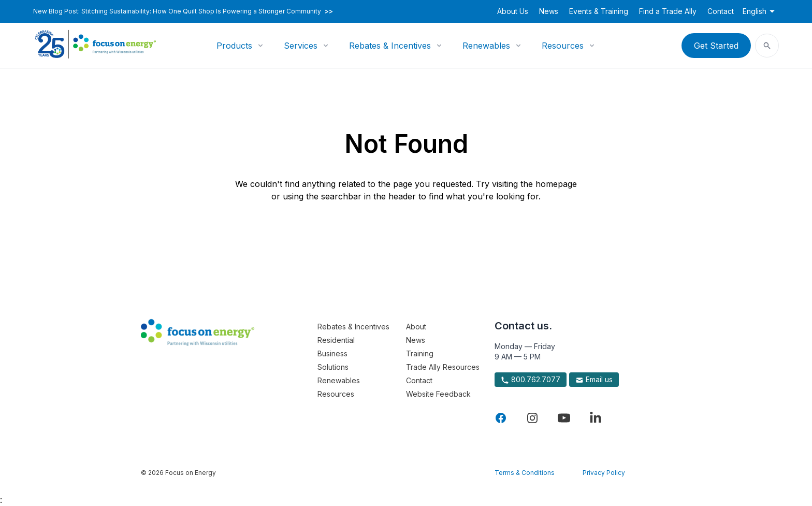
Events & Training (599, 11)
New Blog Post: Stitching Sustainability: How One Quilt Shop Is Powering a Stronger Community (183, 11)
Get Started (716, 46)
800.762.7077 (531, 380)
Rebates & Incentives (390, 46)
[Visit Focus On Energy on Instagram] (532, 418)
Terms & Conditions (525, 473)
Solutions (333, 367)
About (416, 327)
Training (420, 353)
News (549, 11)
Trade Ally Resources (443, 367)
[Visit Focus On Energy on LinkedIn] (596, 418)
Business (332, 353)
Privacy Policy (604, 473)
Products (234, 46)
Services (301, 46)
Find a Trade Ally (668, 11)
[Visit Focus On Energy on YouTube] (564, 418)
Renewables (486, 46)
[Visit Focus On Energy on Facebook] (501, 418)
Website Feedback (438, 394)
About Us (513, 11)
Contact (721, 11)
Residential (336, 340)
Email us (594, 380)
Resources (563, 46)
